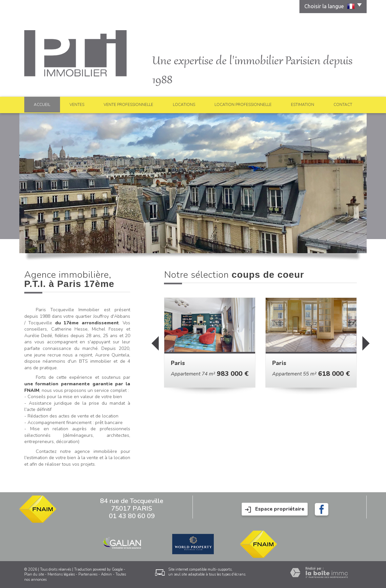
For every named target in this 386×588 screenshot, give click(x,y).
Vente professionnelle (128, 105)
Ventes (77, 105)
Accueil (42, 105)
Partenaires (88, 574)
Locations (184, 105)
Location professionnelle (243, 105)
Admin (106, 574)
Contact (343, 105)
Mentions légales (61, 574)
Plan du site (34, 574)
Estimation (303, 105)
